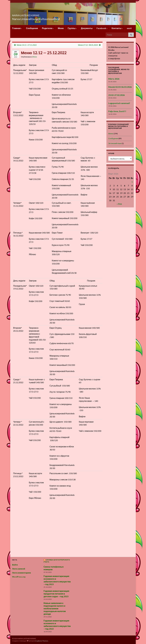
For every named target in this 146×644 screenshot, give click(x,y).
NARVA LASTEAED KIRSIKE (37, 15)
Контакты (117, 28)
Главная (17, 28)
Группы (72, 28)
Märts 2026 (114, 79)
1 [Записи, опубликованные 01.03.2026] (132, 182)
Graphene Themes (42, 641)
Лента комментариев (21, 573)
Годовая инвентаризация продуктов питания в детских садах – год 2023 (56, 594)
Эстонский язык (115, 143)
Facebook (102, 28)
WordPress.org (19, 577)
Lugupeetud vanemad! (119, 103)
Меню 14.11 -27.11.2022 (27, 45)
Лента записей (19, 569)
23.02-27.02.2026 (116, 95)
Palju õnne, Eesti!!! (117, 111)
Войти (15, 565)
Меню (61, 28)
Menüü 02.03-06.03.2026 (120, 87)
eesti (129, 28)
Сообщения (32, 28)
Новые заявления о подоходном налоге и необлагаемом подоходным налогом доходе (55, 608)
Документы (87, 28)
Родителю (48, 28)
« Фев (119, 204)
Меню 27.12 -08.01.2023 (88, 45)
